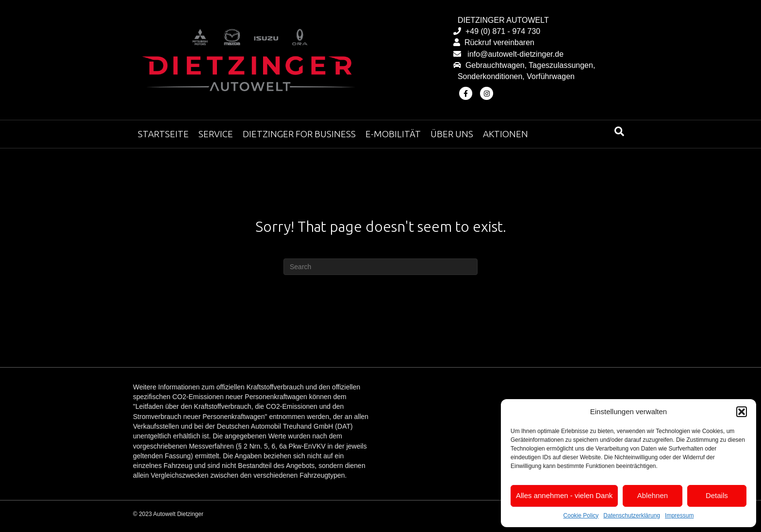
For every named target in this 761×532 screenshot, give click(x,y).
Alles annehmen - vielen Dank (564, 495)
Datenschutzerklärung (632, 516)
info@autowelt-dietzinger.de (513, 54)
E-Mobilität (393, 134)
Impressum (679, 516)
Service (216, 134)
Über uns (452, 134)
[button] (742, 412)
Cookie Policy (581, 516)
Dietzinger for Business (299, 134)
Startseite (163, 134)
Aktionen (505, 134)
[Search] (619, 131)
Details (717, 495)
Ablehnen (653, 495)
